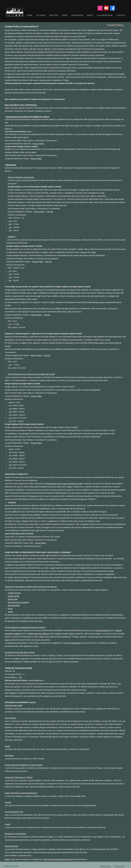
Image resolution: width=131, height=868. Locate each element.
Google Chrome (14, 593)
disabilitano (13, 434)
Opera (10, 612)
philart (7, 859)
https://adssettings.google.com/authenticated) (102, 302)
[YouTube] (106, 8)
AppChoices (76, 643)
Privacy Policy (38, 144)
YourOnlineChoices (102, 630)
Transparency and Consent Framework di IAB (64, 484)
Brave (10, 609)
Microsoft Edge (14, 605)
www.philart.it (31, 27)
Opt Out (50, 212)
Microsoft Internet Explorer (18, 602)
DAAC (58, 634)
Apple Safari (13, 599)
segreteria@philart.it (36, 680)
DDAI (71, 634)
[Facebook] (113, 8)
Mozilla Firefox (14, 596)
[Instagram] (100, 8)
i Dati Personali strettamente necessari (58, 859)
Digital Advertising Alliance (38, 634)
